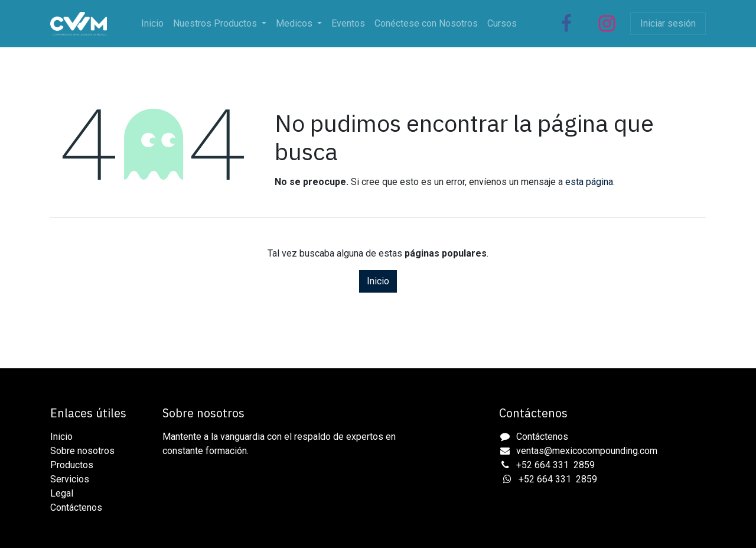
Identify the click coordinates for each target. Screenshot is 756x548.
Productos (72, 465)
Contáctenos (76, 508)
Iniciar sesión (668, 23)
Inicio (378, 281)
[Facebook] (566, 24)
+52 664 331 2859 (555, 465)
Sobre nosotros (82, 451)
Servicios (70, 479)
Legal (62, 493)
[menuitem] (152, 24)
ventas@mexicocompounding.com (587, 451)
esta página (589, 182)
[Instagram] (607, 24)
